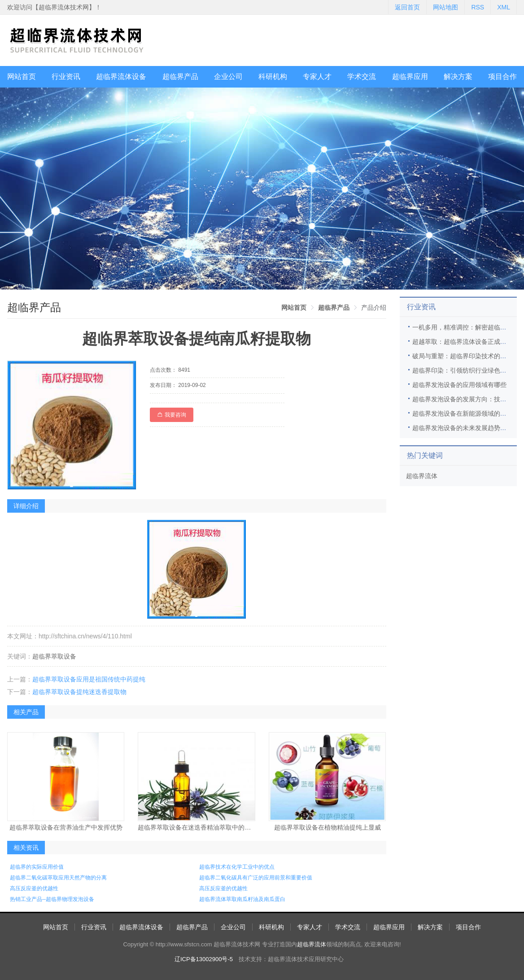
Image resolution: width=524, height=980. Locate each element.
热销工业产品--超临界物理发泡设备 (52, 899)
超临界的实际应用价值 (37, 867)
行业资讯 (66, 77)
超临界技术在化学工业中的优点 (237, 867)
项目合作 (502, 77)
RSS (478, 7)
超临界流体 (422, 476)
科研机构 (273, 77)
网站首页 (22, 77)
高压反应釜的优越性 (34, 888)
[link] (294, 308)
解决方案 (458, 77)
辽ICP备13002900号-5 (204, 959)
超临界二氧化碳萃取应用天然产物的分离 (58, 878)
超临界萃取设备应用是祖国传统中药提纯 (89, 679)
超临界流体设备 (121, 77)
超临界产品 (180, 77)
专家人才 (317, 77)
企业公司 (228, 77)
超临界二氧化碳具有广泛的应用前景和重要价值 (256, 878)
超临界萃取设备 (54, 656)
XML (504, 7)
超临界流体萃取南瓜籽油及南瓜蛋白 (242, 899)
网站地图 (445, 7)
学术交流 (362, 77)
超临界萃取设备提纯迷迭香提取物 (79, 692)
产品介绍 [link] (374, 308)
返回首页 (407, 7)
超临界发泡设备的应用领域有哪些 (459, 385)
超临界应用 (410, 77)
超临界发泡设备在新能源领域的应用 (463, 413)
